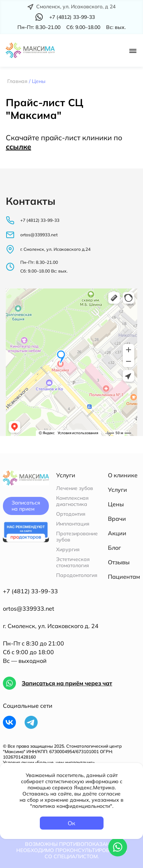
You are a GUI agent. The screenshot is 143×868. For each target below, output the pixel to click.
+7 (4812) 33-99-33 (30, 591)
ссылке (18, 147)
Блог (114, 548)
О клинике (123, 475)
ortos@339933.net (29, 609)
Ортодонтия (71, 514)
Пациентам (124, 577)
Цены (116, 504)
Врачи (117, 519)
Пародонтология (77, 575)
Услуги (117, 490)
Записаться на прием (26, 506)
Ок (71, 823)
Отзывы (119, 562)
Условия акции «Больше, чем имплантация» (49, 762)
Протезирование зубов (77, 537)
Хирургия (68, 550)
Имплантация (73, 524)
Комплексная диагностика (72, 501)
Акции (117, 533)
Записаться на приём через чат (67, 683)
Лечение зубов (75, 488)
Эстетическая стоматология (73, 562)
